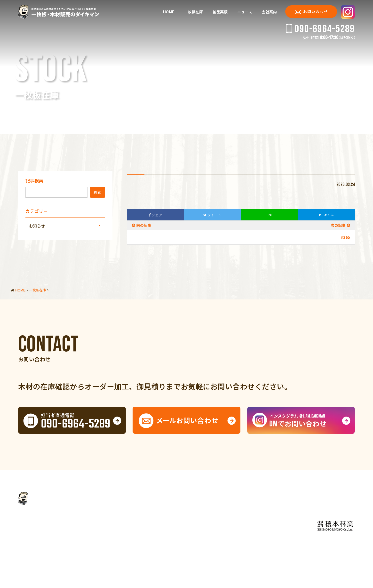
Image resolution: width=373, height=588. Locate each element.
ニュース (245, 12)
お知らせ (37, 226)
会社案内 (269, 12)
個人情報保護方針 (64, 570)
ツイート (212, 215)
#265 (345, 237)
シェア (156, 215)
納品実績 (220, 12)
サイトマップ (92, 570)
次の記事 (338, 225)
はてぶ (326, 215)
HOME (169, 12)
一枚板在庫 (194, 12)
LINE (269, 215)
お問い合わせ (311, 11)
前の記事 (144, 225)
